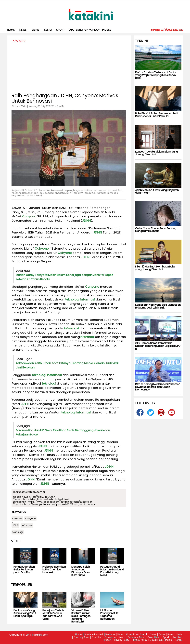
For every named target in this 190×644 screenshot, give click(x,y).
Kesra (162, 635)
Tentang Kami (81, 637)
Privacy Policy (122, 640)
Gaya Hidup (92, 30)
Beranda (110, 635)
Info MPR (17, 519)
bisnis (35, 30)
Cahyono (29, 216)
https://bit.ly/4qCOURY (42, 497)
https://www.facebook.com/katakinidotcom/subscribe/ (60, 502)
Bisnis (170, 635)
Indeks (107, 30)
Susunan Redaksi (94, 635)
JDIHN (86, 221)
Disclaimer (111, 637)
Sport (60, 30)
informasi (88, 299)
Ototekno (97, 637)
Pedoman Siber (136, 637)
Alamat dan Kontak (137, 635)
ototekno (76, 30)
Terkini (179, 640)
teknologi (72, 299)
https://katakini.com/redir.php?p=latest (46, 499)
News (23, 30)
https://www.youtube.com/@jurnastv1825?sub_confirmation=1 (60, 504)
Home (11, 30)
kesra (48, 30)
